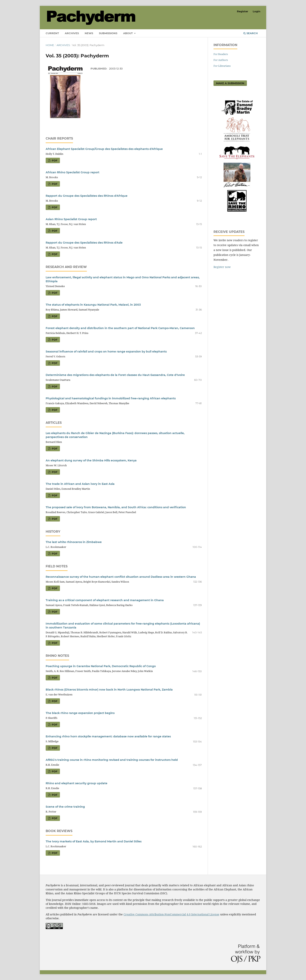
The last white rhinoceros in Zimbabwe (74, 542)
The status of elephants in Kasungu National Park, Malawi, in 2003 (93, 305)
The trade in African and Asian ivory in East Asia (80, 484)
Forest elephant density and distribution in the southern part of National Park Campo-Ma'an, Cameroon (120, 328)
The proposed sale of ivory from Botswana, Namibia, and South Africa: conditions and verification (116, 507)
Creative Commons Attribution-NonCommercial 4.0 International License (171, 914)
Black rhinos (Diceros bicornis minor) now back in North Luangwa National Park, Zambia (109, 690)
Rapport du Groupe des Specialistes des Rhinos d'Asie (84, 243)
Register (243, 11)
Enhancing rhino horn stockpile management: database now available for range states (108, 736)
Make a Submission (230, 83)
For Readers (221, 54)
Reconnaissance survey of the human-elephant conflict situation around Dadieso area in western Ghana (121, 577)
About (128, 33)
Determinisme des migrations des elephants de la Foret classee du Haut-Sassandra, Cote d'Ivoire (115, 375)
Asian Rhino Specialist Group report (71, 219)
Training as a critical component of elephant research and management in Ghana (105, 600)
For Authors (221, 60)
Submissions (108, 33)
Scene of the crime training (65, 807)
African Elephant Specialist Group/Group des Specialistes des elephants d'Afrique (104, 149)
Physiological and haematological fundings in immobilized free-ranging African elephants (111, 398)
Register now (222, 267)
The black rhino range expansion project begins (80, 713)
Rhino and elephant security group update (76, 783)
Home (50, 45)
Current (52, 33)
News (89, 33)
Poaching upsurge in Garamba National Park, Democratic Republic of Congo (101, 666)
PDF (54, 160)
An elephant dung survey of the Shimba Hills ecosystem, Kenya (91, 460)
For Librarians (222, 66)
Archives (72, 33)
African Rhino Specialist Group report (72, 172)
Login (257, 11)
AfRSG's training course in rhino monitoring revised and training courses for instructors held (112, 760)
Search (251, 33)
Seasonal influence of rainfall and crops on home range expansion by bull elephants (106, 352)
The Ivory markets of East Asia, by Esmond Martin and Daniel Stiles (94, 841)
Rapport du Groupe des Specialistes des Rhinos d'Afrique (87, 196)
